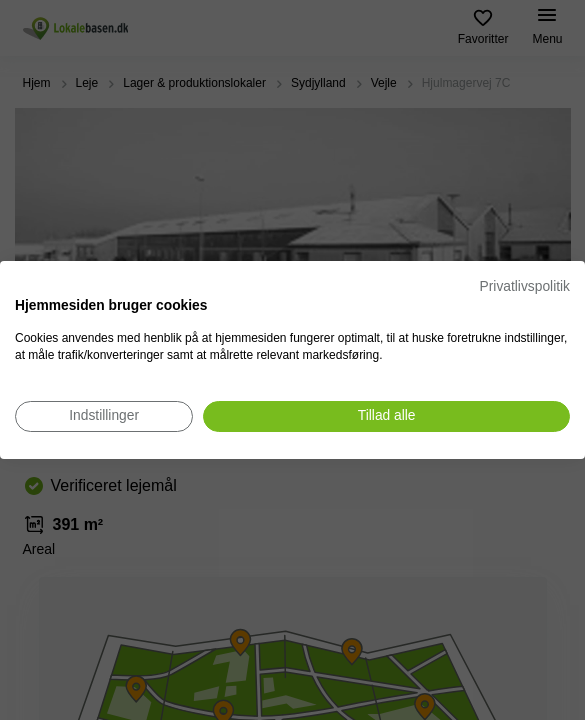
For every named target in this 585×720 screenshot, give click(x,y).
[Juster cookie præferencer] (104, 416)
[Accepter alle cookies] (386, 416)
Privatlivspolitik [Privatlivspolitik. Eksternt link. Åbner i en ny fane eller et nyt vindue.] (525, 286)
